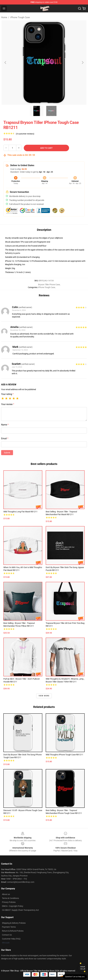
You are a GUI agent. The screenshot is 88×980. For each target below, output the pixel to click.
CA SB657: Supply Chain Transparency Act (20, 910)
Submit (7, 453)
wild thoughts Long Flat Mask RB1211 (20, 512)
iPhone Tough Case (20, 17)
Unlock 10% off (83, 968)
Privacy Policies (9, 902)
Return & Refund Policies (13, 931)
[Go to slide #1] (37, 111)
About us (6, 894)
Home (4, 17)
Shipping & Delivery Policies (14, 923)
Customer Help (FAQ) (11, 939)
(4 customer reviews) (25, 134)
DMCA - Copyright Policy (13, 906)
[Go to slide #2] (51, 111)
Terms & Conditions (10, 898)
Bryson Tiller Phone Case (49, 285)
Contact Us (7, 935)
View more (44, 696)
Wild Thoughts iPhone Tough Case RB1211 (64, 755)
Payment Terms (9, 927)
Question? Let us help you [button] (75, 977)
